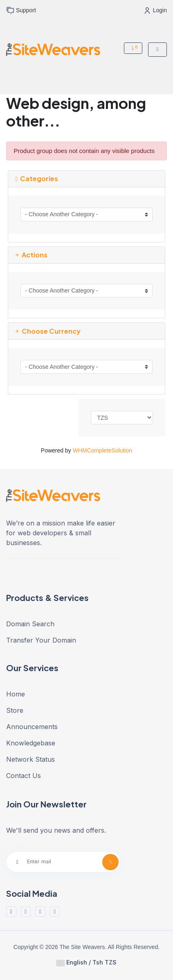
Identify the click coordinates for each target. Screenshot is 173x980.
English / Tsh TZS (86, 962)
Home (16, 694)
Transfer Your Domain (41, 640)
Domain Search (30, 624)
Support (21, 11)
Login (156, 10)
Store (15, 710)
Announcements (32, 727)
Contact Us (24, 776)
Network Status (30, 759)
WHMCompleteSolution (103, 450)
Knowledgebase (31, 743)
